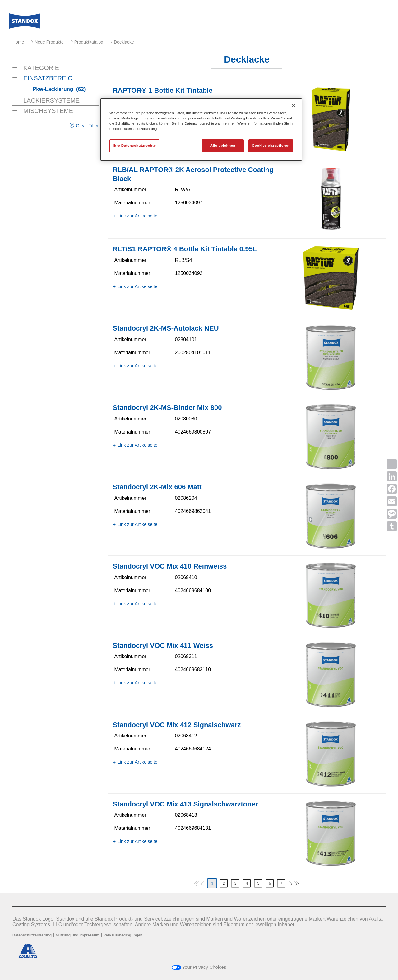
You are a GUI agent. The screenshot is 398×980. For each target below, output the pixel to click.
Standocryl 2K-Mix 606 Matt (157, 487)
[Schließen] (294, 105)
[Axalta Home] (25, 23)
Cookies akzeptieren (271, 146)
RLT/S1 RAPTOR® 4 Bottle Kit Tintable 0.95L (185, 249)
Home (18, 42)
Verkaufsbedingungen (123, 935)
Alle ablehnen (223, 146)
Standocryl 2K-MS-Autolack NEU (166, 328)
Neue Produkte (49, 42)
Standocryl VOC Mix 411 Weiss (163, 646)
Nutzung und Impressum (78, 935)
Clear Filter (87, 125)
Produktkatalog (89, 42)
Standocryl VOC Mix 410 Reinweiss (170, 566)
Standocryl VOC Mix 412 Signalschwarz (177, 725)
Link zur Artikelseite (137, 216)
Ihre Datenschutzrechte (134, 146)
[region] (201, 130)
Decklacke (124, 42)
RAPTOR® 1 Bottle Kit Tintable (163, 90)
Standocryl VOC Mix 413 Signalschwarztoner (185, 804)
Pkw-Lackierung (59, 89)
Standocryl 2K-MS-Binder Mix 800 (167, 408)
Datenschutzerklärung (32, 935)
